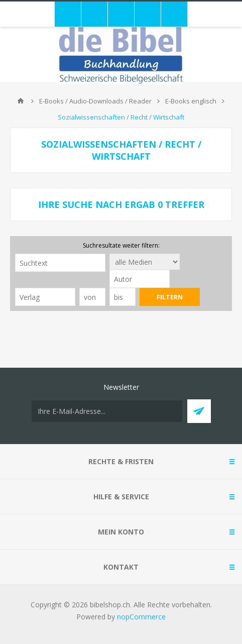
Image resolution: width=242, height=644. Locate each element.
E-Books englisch (191, 101)
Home (21, 101)
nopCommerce (141, 617)
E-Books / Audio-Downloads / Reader (95, 101)
